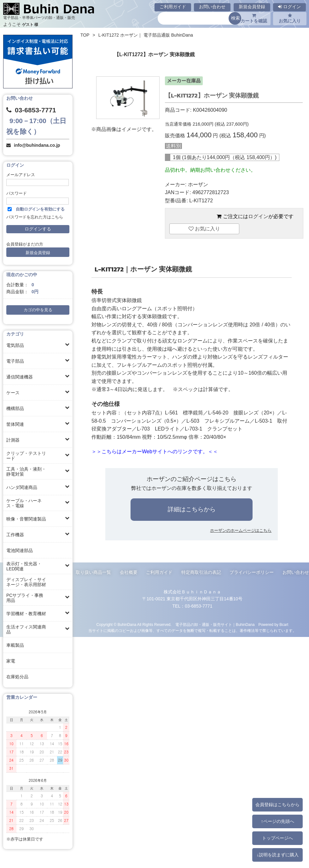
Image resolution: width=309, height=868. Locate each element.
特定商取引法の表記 (201, 572)
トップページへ (277, 838)
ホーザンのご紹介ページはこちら (192, 479)
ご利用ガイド (173, 7)
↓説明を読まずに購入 (277, 855)
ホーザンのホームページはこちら (241, 530)
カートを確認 (254, 18)
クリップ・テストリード (26, 456)
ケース (13, 393)
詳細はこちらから (192, 509)
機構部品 (15, 408)
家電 (11, 661)
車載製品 (15, 645)
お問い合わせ (212, 7)
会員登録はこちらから (277, 805)
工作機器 (15, 535)
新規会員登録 (252, 7)
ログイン (289, 7)
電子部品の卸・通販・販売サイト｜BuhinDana (215, 625)
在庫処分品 (17, 677)
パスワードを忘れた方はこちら (35, 217)
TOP (85, 35)
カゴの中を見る (38, 310)
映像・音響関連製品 (26, 519)
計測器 (13, 440)
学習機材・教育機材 (26, 614)
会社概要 (129, 572)
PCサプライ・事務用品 (25, 598)
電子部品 (15, 361)
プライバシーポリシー (252, 572)
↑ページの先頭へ (277, 821)
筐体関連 (15, 424)
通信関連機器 (20, 377)
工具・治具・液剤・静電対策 (26, 472)
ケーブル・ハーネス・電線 (24, 503)
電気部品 (15, 345)
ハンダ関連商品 (22, 487)
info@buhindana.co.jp (37, 145)
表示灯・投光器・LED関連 (24, 566)
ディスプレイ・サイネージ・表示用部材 (26, 582)
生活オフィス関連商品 (26, 629)
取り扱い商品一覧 (93, 572)
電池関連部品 (20, 550)
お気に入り (290, 18)
